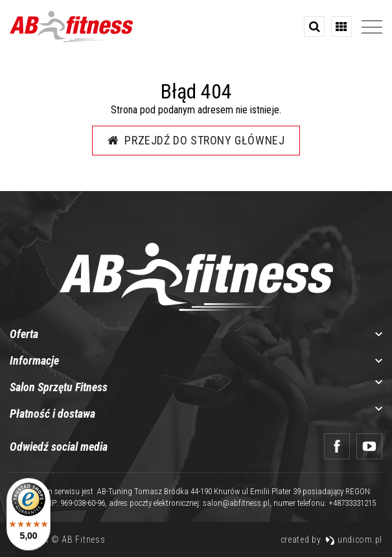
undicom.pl (354, 540)
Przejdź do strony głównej (196, 140)
